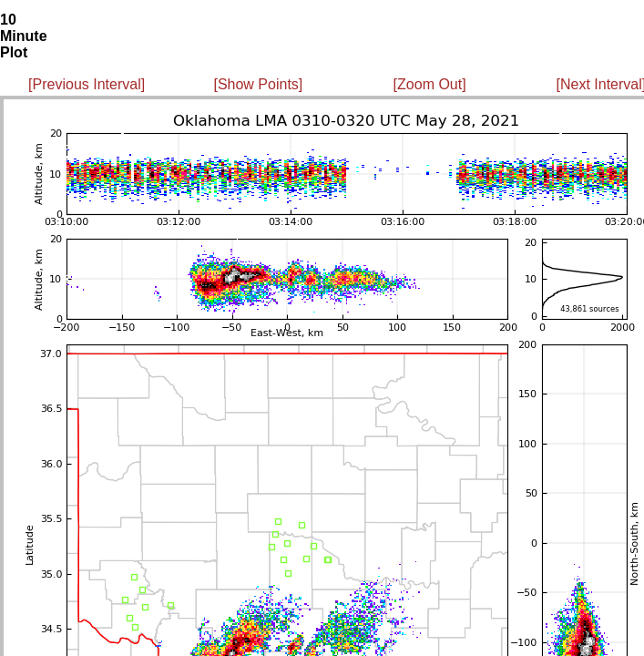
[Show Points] (258, 84)
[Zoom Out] (430, 84)
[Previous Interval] (87, 84)
